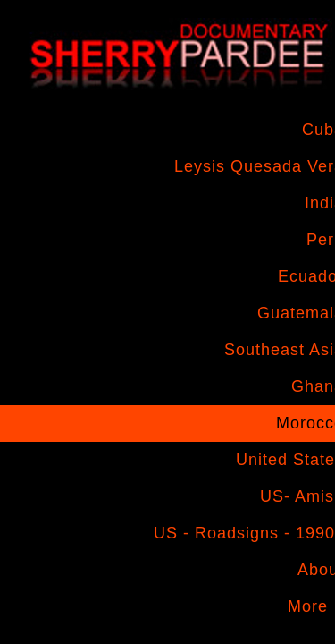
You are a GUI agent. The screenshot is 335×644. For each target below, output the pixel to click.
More (308, 606)
